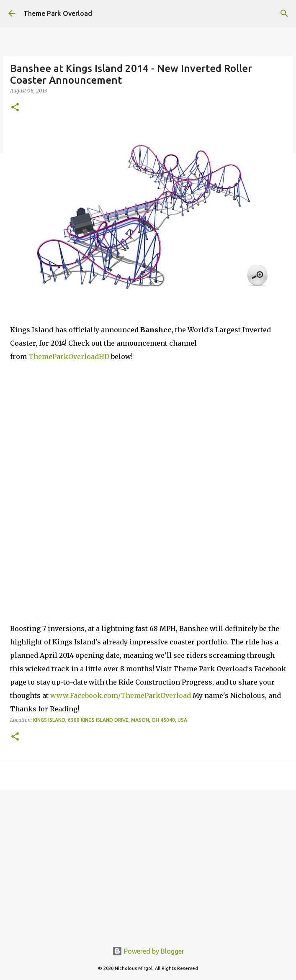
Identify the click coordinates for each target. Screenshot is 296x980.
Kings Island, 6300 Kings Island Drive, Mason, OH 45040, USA (110, 720)
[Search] (284, 13)
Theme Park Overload (58, 13)
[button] (15, 108)
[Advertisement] (148, 861)
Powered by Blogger (148, 951)
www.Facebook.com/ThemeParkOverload (121, 695)
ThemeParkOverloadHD (69, 357)
